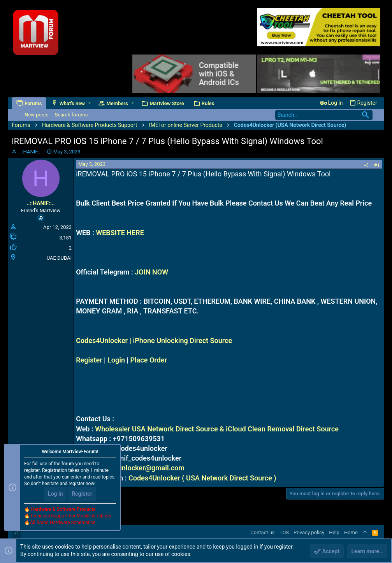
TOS (284, 532)
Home (351, 532)
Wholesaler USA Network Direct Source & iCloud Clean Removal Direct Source (217, 429)
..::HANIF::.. (30, 152)
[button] (89, 103)
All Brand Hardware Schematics (63, 523)
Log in (55, 494)
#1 (377, 165)
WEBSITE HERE (120, 233)
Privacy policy (309, 532)
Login (116, 360)
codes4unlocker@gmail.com (140, 468)
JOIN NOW (151, 272)
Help (334, 532)
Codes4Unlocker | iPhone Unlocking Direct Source (154, 340)
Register (89, 360)
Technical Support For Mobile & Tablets (70, 516)
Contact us (263, 532)
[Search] (324, 115)
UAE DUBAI (59, 258)
